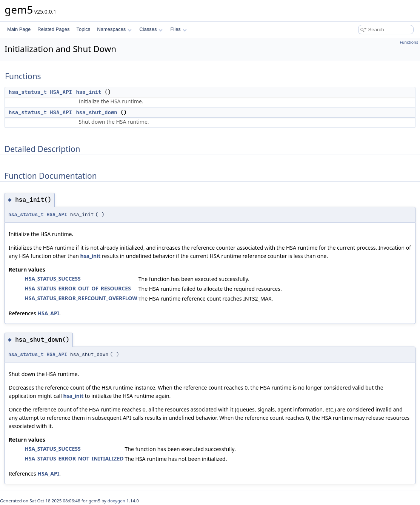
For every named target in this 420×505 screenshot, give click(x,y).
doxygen (116, 501)
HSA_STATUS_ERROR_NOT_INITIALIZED (74, 458)
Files (178, 29)
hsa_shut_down (96, 112)
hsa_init (88, 92)
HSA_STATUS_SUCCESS (53, 279)
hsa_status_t (28, 92)
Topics (83, 29)
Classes (151, 29)
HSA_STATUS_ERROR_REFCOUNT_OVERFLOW (81, 298)
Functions (409, 42)
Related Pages (53, 29)
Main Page (19, 29)
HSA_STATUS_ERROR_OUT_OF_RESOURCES (78, 288)
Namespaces (114, 29)
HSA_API (61, 92)
